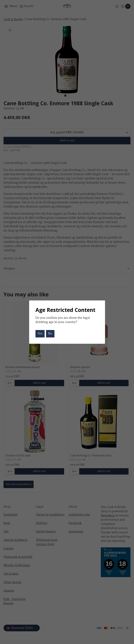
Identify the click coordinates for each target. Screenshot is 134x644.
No (50, 334)
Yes (40, 334)
